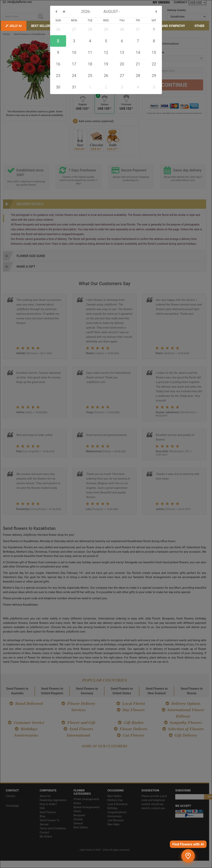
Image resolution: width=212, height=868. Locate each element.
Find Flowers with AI (188, 844)
